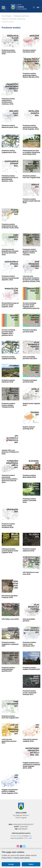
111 (31, 836)
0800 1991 (28, 838)
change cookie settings (22, 858)
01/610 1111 (15, 836)
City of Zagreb (6, 16)
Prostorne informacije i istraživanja (13, 19)
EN (39, 7)
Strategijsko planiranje (21, 16)
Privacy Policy (7, 858)
